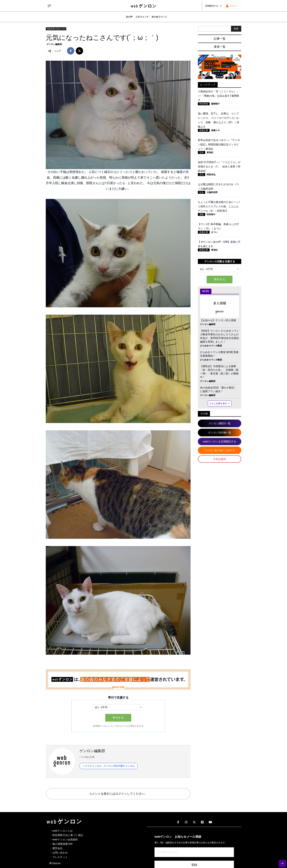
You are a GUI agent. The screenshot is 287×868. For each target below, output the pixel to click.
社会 (202, 192)
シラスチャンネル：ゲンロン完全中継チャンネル (109, 766)
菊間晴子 (215, 104)
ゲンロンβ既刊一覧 (220, 423)
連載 (202, 214)
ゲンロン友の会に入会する (220, 450)
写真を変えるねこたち (56, 29)
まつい (214, 232)
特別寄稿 (204, 104)
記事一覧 (220, 39)
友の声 (129, 17)
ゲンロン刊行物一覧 (220, 433)
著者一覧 (220, 47)
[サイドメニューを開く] (49, 6)
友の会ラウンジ (159, 17)
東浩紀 (210, 152)
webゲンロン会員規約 (65, 839)
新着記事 (204, 130)
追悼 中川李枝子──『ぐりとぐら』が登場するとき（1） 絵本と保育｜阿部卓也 (219, 167)
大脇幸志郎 (212, 192)
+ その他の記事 (87, 757)
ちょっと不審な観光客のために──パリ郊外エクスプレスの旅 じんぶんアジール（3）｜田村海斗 (219, 206)
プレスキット (60, 857)
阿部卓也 (211, 175)
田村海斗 (211, 214)
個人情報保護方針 (63, 844)
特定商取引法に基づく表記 (68, 835)
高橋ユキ (215, 130)
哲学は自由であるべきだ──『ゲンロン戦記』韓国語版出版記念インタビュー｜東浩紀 (219, 144)
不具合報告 (220, 459)
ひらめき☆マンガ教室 (211, 346)
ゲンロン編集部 (54, 44)
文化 (202, 152)
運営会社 (57, 848)
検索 (236, 29)
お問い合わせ (60, 853)
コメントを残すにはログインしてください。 (118, 794)
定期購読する (213, 6)
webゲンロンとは (63, 831)
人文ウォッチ (142, 17)
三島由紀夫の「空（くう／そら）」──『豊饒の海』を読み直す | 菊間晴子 (218, 96)
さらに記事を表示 (220, 403)
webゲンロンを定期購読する (220, 441)
